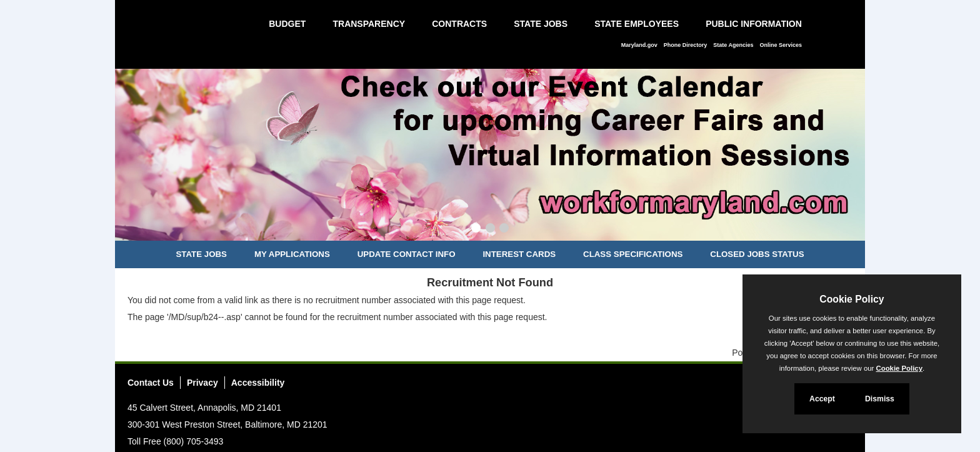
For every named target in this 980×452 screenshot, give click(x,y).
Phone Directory (686, 45)
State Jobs (541, 24)
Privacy (202, 383)
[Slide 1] (476, 229)
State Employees (637, 24)
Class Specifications (633, 254)
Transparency (369, 24)
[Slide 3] (504, 229)
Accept (822, 399)
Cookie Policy (852, 299)
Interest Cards (519, 254)
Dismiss (880, 399)
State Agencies (733, 45)
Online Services (781, 45)
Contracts (459, 24)
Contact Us (151, 383)
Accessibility (258, 383)
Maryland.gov (639, 45)
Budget (287, 24)
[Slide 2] (490, 229)
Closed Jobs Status (757, 254)
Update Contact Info (407, 254)
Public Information (754, 24)
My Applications (292, 254)
